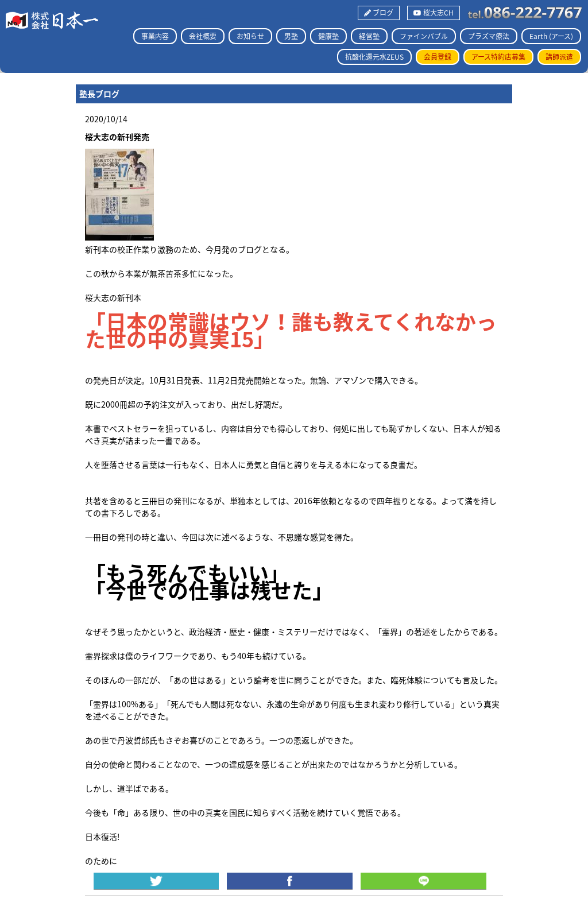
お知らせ (250, 36)
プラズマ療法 (489, 36)
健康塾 (328, 36)
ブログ (379, 13)
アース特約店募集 (498, 57)
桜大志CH (434, 13)
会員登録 (438, 57)
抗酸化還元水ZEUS (374, 57)
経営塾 (369, 36)
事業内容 (155, 36)
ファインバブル (424, 36)
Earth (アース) (551, 36)
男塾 (291, 36)
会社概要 (203, 36)
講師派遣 (559, 57)
